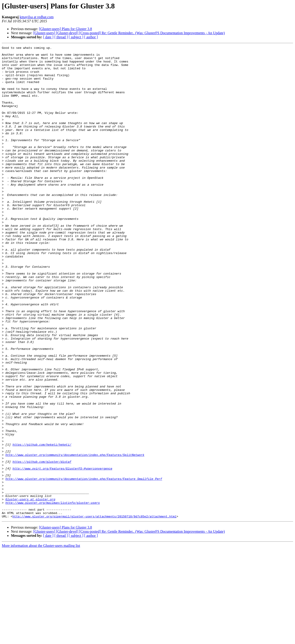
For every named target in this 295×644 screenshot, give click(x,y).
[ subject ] (76, 37)
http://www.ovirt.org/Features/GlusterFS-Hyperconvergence (62, 553)
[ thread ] (61, 37)
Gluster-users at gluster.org (30, 590)
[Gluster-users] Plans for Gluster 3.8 (66, 29)
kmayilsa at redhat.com (37, 17)
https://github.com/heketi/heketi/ (42, 525)
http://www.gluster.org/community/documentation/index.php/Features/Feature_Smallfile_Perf (84, 566)
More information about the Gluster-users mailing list (41, 640)
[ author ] (91, 37)
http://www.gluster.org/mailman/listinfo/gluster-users (53, 594)
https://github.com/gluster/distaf (42, 545)
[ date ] (48, 37)
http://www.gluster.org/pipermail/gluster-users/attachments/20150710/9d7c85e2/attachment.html (95, 611)
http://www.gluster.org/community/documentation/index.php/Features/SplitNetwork (75, 537)
